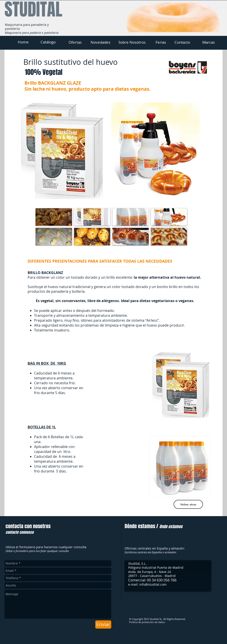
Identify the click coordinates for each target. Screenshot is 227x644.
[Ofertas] (75, 42)
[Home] (23, 42)
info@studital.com (153, 584)
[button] (54, 217)
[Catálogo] (48, 42)
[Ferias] (161, 42)
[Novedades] (100, 42)
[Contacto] (182, 42)
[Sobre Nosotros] (132, 42)
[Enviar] (103, 625)
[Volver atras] (188, 504)
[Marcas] (209, 42)
